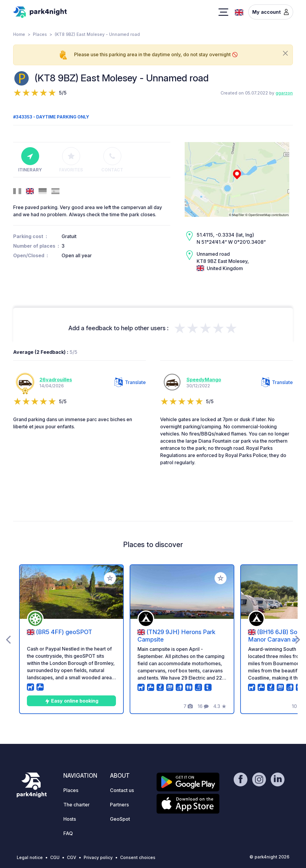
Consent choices (138, 857)
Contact (112, 160)
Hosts (70, 819)
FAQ (68, 833)
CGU (55, 857)
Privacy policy (98, 857)
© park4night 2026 (269, 857)
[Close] (285, 53)
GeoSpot (120, 819)
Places (40, 34)
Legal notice (30, 857)
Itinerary (30, 160)
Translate (130, 382)
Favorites (71, 160)
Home (19, 34)
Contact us (122, 790)
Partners (119, 805)
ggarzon (284, 93)
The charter (76, 805)
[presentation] (8, 639)
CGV (72, 857)
